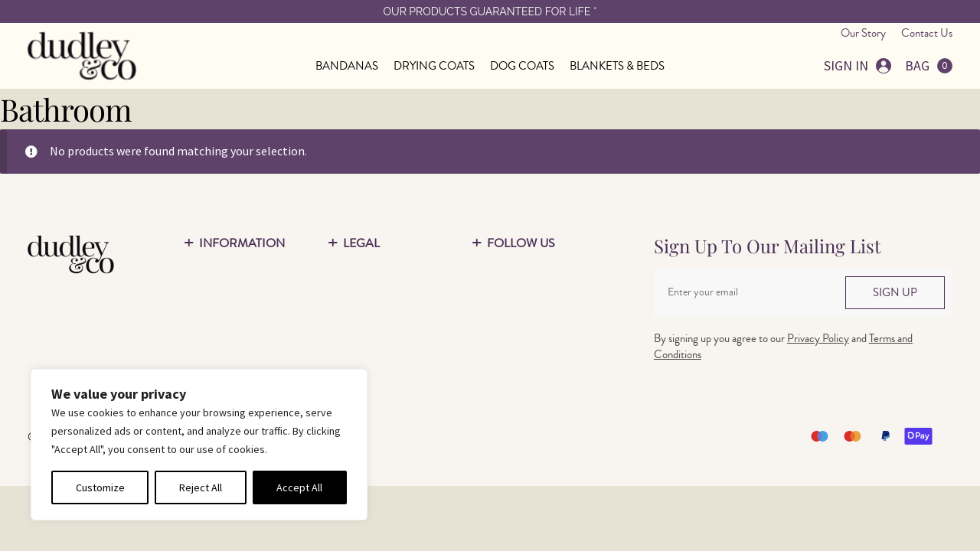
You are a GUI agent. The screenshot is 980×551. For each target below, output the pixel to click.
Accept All (299, 487)
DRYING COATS (434, 66)
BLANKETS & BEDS (617, 66)
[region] (199, 445)
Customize (100, 487)
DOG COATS (522, 66)
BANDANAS (347, 66)
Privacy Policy (818, 339)
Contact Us (927, 33)
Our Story (863, 33)
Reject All (201, 487)
